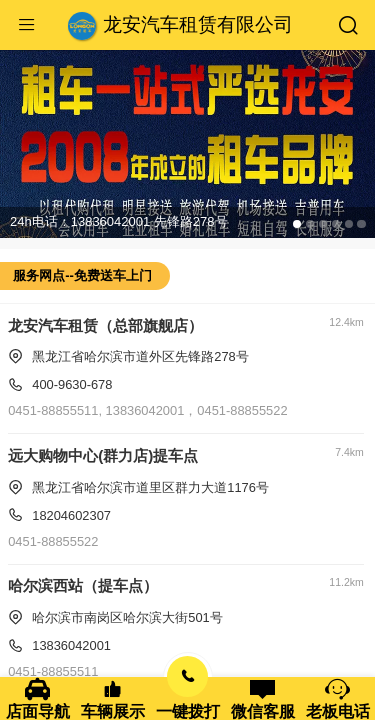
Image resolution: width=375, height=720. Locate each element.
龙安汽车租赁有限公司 (198, 24)
